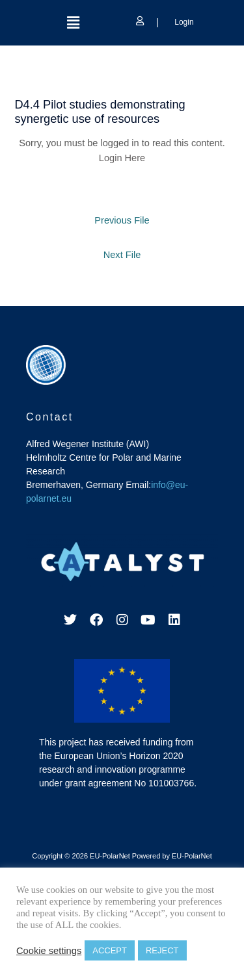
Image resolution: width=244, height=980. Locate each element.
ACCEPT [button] (110, 950)
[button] (73, 23)
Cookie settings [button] (49, 951)
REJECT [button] (162, 950)
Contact (50, 417)
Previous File (122, 220)
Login (183, 22)
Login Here (122, 158)
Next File (122, 255)
